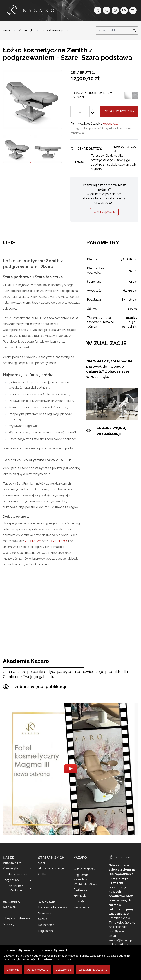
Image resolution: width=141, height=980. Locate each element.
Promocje (80, 895)
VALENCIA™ (33, 541)
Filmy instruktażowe (17, 918)
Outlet (43, 874)
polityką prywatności (67, 956)
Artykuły (9, 924)
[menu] (133, 10)
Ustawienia (13, 970)
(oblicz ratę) (111, 124)
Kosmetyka (27, 30)
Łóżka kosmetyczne (55, 30)
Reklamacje (46, 925)
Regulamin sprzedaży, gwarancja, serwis (85, 879)
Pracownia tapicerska (53, 907)
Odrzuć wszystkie (37, 970)
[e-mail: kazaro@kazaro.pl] (115, 10)
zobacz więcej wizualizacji (106, 431)
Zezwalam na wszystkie (93, 970)
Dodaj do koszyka (119, 111)
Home (8, 30)
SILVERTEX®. (58, 541)
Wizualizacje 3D (84, 869)
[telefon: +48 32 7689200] (106, 10)
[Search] (133, 31)
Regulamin (45, 931)
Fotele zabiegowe (15, 874)
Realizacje (80, 890)
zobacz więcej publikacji (35, 687)
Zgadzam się (64, 970)
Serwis (43, 919)
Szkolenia (45, 913)
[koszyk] (98, 10)
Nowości (79, 901)
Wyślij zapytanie (104, 212)
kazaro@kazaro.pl (121, 940)
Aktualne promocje (51, 868)
